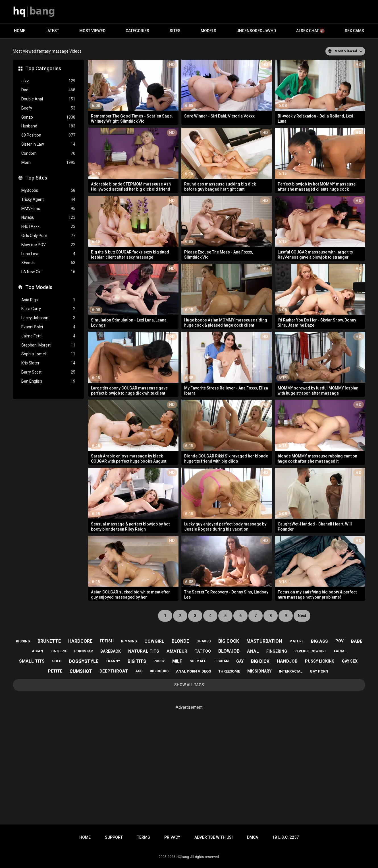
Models (208, 31)
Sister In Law (48, 144)
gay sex (350, 661)
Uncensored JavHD (256, 31)
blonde (180, 641)
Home (20, 31)
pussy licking (320, 661)
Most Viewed (92, 31)
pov (339, 641)
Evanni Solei (48, 327)
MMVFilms (48, 209)
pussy (159, 661)
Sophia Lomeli (48, 354)
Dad (48, 90)
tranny (113, 661)
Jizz (48, 81)
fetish (107, 641)
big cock (229, 641)
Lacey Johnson (48, 318)
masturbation (264, 641)
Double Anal (48, 99)
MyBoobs (48, 190)
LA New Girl (48, 272)
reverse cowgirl (310, 651)
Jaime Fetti (48, 336)
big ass (319, 641)
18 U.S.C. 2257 (285, 837)
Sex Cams (354, 31)
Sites (175, 31)
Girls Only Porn (48, 236)
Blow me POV (48, 245)
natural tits (144, 651)
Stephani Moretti (48, 345)
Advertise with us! (214, 837)
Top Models (39, 287)
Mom (48, 163)
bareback (111, 651)
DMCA (253, 837)
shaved (204, 641)
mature (296, 641)
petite (55, 671)
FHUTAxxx (48, 227)
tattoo (203, 651)
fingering (277, 651)
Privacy (172, 837)
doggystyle (84, 661)
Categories (137, 31)
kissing (23, 641)
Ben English (48, 381)
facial (340, 651)
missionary (259, 671)
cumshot (81, 671)
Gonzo (48, 117)
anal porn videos (193, 671)
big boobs (159, 671)
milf (177, 661)
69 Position (48, 135)
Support (114, 837)
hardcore (80, 641)
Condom (48, 153)
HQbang (183, 857)
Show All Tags (189, 685)
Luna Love (48, 254)
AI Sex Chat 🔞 (310, 31)
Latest (52, 31)
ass (139, 671)
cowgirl (154, 641)
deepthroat (114, 671)
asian (38, 651)
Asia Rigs (48, 300)
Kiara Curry (48, 309)
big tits (137, 661)
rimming (129, 641)
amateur (177, 651)
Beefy (48, 108)
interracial (291, 671)
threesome (229, 671)
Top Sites (36, 178)
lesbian (221, 661)
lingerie (59, 651)
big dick (260, 661)
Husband (48, 126)
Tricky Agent (48, 200)
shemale (198, 661)
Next (302, 616)
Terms (144, 837)
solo (57, 661)
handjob (287, 661)
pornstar (84, 651)
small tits (32, 661)
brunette (49, 641)
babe (357, 641)
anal (253, 651)
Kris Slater (48, 363)
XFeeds (48, 263)
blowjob (229, 651)
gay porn (319, 671)
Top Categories (43, 68)
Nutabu (48, 217)
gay (240, 661)
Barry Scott (48, 372)
